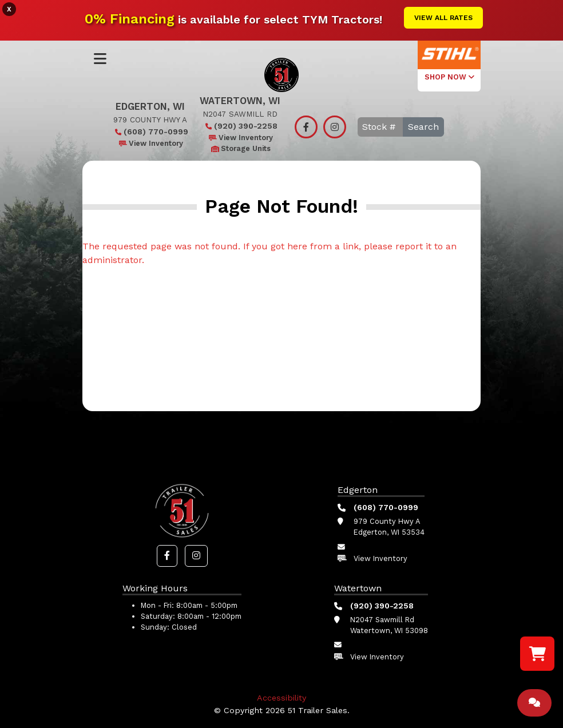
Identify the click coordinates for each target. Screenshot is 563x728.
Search (423, 127)
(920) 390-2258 (240, 126)
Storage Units (240, 148)
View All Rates (443, 18)
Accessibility (281, 698)
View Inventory (150, 143)
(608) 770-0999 (150, 132)
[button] (167, 556)
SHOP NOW (449, 77)
